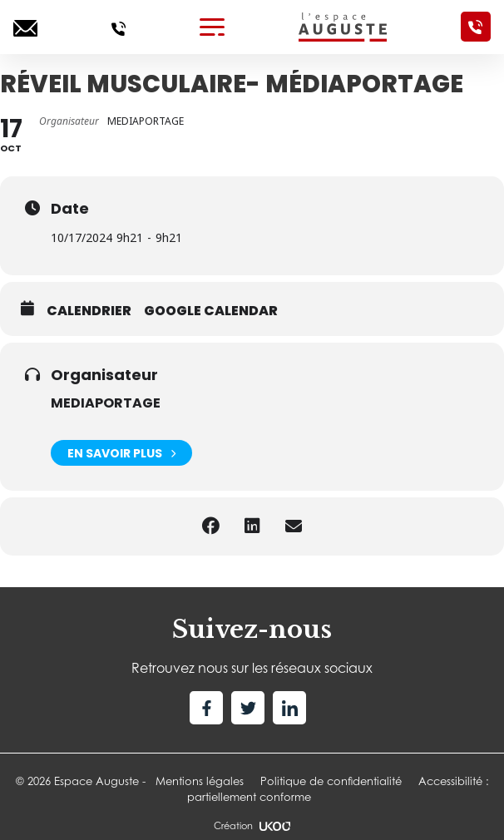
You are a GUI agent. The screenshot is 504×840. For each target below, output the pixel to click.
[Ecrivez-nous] (25, 27)
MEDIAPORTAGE (106, 403)
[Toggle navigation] (212, 27)
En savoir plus (121, 453)
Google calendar (211, 311)
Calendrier (89, 311)
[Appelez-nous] (119, 27)
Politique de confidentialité (331, 781)
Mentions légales (200, 781)
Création (252, 826)
